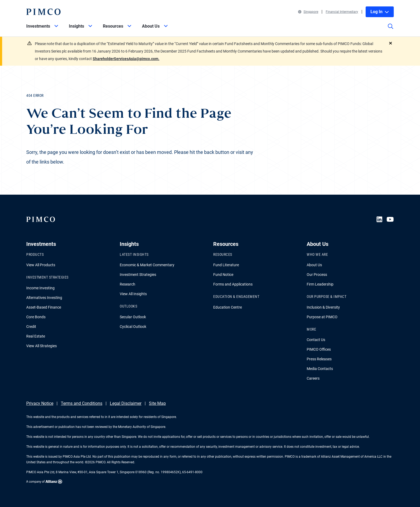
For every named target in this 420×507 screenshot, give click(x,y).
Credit (31, 327)
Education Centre (228, 307)
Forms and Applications (233, 284)
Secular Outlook (133, 317)
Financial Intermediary (342, 12)
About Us (314, 265)
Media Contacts (320, 369)
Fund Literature (226, 265)
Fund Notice (223, 275)
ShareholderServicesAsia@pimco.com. (126, 59)
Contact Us (316, 340)
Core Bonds (36, 317)
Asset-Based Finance (44, 307)
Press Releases (319, 359)
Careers (313, 378)
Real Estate (36, 336)
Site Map (157, 403)
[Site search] (391, 30)
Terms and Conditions (82, 403)
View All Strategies (42, 346)
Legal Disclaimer (126, 403)
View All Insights (133, 294)
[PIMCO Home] (43, 12)
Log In (380, 12)
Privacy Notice (40, 403)
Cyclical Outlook (133, 327)
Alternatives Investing (44, 298)
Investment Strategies (138, 275)
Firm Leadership (320, 284)
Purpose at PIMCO (322, 317)
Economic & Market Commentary (147, 265)
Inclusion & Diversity (323, 307)
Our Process (317, 275)
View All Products (41, 265)
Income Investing (40, 288)
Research (127, 284)
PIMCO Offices (319, 349)
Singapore (308, 12)
